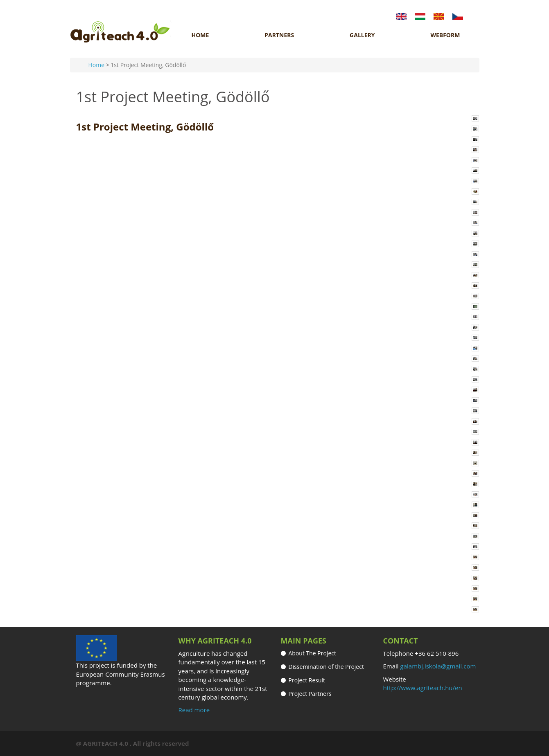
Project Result (307, 680)
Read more (194, 710)
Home (200, 35)
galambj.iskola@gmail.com (438, 666)
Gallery (362, 35)
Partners (279, 35)
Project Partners (310, 694)
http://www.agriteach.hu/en (423, 688)
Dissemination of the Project (326, 667)
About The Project (313, 653)
